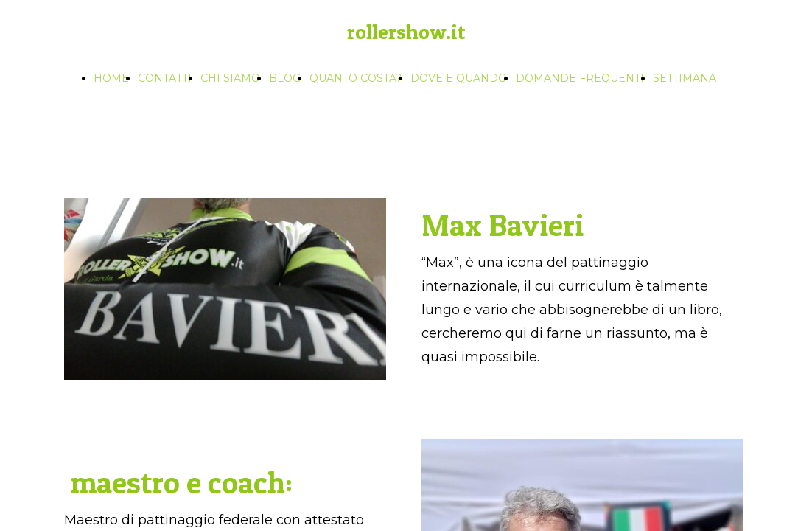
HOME (111, 78)
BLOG (285, 78)
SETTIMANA (685, 78)
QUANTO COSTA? (356, 78)
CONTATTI (165, 78)
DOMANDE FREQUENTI (580, 78)
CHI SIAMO (230, 78)
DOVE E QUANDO (459, 78)
